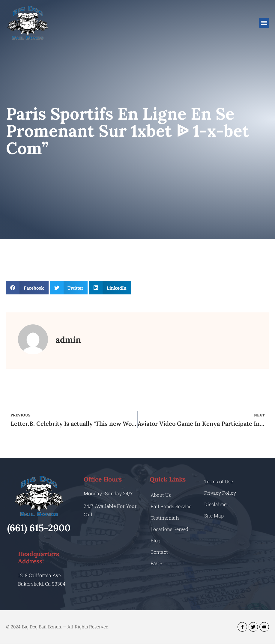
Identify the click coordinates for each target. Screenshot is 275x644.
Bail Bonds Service (171, 506)
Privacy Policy (220, 493)
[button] (264, 23)
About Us (161, 495)
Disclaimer (216, 504)
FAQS (156, 563)
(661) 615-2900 (39, 528)
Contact (159, 552)
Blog (155, 540)
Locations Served (170, 529)
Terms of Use (219, 481)
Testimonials (165, 518)
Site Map (214, 516)
